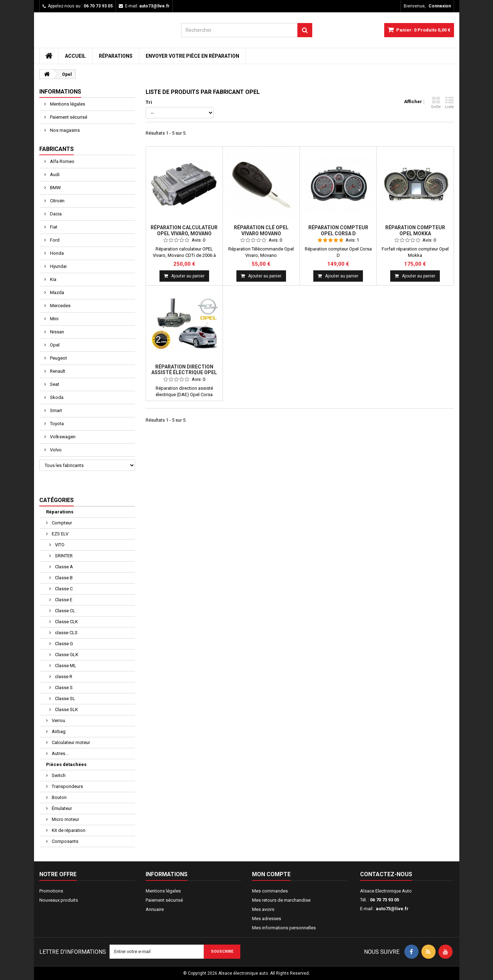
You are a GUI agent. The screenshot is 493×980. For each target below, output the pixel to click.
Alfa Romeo (62, 161)
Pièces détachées (66, 764)
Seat (54, 384)
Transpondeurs (67, 786)
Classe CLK (66, 622)
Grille (436, 103)
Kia (53, 279)
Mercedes (60, 306)
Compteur (61, 523)
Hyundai (58, 266)
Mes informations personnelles (284, 928)
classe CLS (66, 633)
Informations (60, 92)
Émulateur (61, 808)
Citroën (57, 201)
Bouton (59, 797)
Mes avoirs (263, 909)
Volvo (55, 450)
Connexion (440, 6)
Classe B (63, 578)
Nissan (57, 332)
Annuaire (155, 909)
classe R (63, 677)
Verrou (58, 720)
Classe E (63, 600)
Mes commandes (270, 891)
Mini (54, 319)
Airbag (58, 731)
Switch (58, 775)
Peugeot (58, 358)
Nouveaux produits (59, 900)
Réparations (116, 56)
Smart (55, 410)
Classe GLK (66, 655)
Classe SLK (66, 709)
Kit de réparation (68, 830)
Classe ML (65, 666)
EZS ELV (60, 534)
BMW (55, 188)
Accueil (75, 56)
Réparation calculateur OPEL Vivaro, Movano (184, 230)
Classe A (63, 567)
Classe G (63, 644)
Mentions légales (67, 104)
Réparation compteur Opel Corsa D (338, 230)
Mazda (57, 292)
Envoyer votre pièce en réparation (192, 56)
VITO (59, 545)
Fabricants (57, 149)
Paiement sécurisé (68, 117)
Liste (450, 103)
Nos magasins (64, 130)
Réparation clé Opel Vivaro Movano (261, 230)
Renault (57, 371)
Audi (54, 174)
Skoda (56, 397)
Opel (54, 345)
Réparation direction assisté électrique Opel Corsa (184, 373)
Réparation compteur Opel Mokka (415, 230)
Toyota (56, 424)
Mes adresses (267, 919)
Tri (149, 102)
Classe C (63, 589)
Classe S (63, 688)
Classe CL (65, 611)
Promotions (51, 891)
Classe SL (65, 699)
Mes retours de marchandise (281, 900)
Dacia (55, 214)
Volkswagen (62, 437)
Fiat (53, 227)
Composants (65, 841)
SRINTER (63, 556)
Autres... (60, 753)
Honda (56, 253)
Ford (54, 240)
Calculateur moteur (70, 742)
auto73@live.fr (392, 909)
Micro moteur (65, 819)
